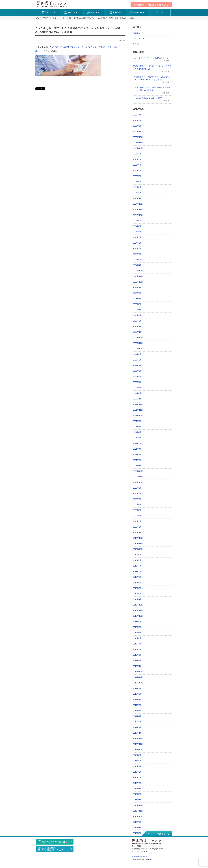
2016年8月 (137, 761)
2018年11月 (138, 610)
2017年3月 (137, 722)
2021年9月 (137, 421)
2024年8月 (137, 226)
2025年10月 (138, 148)
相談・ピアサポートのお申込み (55, 842)
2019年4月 (137, 583)
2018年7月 (137, 633)
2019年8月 (137, 560)
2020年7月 (137, 499)
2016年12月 (138, 738)
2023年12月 (138, 271)
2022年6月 (137, 371)
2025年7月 (137, 165)
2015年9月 (137, 822)
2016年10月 (138, 750)
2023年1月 (137, 332)
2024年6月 (137, 237)
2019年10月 (138, 549)
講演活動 (137, 33)
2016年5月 (137, 777)
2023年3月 (137, 321)
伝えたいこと (49, 13)
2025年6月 (137, 170)
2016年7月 (137, 766)
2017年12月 (138, 672)
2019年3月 (137, 588)
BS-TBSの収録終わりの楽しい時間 (147, 98)
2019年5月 (137, 577)
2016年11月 (138, 744)
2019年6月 (137, 571)
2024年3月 (137, 254)
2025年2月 (137, 193)
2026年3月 (137, 120)
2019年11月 (138, 544)
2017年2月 (137, 727)
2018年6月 (137, 638)
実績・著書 (115, 13)
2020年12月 (138, 471)
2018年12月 (138, 605)
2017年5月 (137, 711)
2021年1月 (137, 466)
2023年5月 (137, 310)
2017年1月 (137, 733)
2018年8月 (137, 627)
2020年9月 (137, 488)
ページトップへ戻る (156, 834)
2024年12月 (138, 204)
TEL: (159, 5)
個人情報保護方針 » (139, 857)
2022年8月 (137, 360)
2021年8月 (137, 427)
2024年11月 (138, 209)
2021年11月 (138, 410)
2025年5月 (137, 176)
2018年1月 (137, 666)
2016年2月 (137, 794)
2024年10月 (138, 215)
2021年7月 (137, 432)
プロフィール (71, 13)
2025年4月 (137, 182)
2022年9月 (137, 354)
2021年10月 (138, 416)
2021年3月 (137, 454)
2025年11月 (138, 143)
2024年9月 (137, 221)
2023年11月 (138, 276)
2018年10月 (138, 616)
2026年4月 (137, 115)
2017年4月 (137, 716)
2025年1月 (137, 198)
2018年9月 (137, 622)
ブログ (159, 13)
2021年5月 (137, 443)
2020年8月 (137, 493)
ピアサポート (138, 38)
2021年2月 (137, 460)
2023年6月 (137, 304)
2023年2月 (137, 326)
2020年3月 (137, 521)
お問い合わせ (138, 5)
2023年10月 (138, 282)
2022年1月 (137, 399)
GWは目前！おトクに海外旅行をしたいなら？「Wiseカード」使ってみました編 (152, 78)
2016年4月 (137, 783)
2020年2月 (137, 527)
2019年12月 (138, 538)
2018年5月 (137, 644)
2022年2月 (137, 393)
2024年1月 (137, 265)
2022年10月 (138, 349)
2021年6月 (137, 438)
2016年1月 (137, 800)
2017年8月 (137, 694)
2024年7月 (137, 232)
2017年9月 (137, 688)
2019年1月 (137, 599)
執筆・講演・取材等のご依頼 (55, 849)
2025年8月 (137, 159)
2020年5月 (137, 510)
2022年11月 (138, 343)
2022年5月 (137, 377)
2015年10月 (138, 816)
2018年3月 (137, 655)
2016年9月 (137, 755)
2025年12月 (138, 137)
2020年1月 (137, 532)
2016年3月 (137, 789)
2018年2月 (137, 661)
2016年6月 (137, 772)
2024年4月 (137, 248)
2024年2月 (137, 260)
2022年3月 (137, 388)
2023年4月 (137, 315)
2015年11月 (138, 811)
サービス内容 (93, 13)
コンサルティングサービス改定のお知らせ (151, 58)
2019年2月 (137, 594)
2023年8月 (137, 293)
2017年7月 (137, 699)
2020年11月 (138, 477)
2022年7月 (137, 365)
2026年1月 (137, 132)
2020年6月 (137, 505)
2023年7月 (137, 299)
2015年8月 (137, 828)
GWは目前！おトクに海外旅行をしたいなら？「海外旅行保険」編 (152, 67)
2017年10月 (138, 683)
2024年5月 (137, 243)
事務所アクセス (137, 13)
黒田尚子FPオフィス (52, 4)
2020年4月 (137, 516)
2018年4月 (137, 649)
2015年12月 (138, 805)
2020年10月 (138, 482)
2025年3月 (137, 187)
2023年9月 (137, 287)
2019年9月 (137, 555)
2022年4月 (137, 382)
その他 (136, 44)
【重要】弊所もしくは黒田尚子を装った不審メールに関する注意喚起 (151, 89)
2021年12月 (138, 404)
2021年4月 (137, 449)
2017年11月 (138, 677)
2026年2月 (137, 126)
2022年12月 (138, 338)
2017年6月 (137, 705)
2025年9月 (137, 154)
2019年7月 (137, 566)
